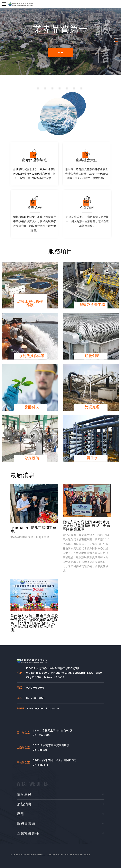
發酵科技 (32, 407)
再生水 (92, 458)
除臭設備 (32, 458)
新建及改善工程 (92, 305)
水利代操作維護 (32, 356)
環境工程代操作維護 (30, 303)
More (60, 53)
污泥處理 (92, 407)
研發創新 (92, 356)
